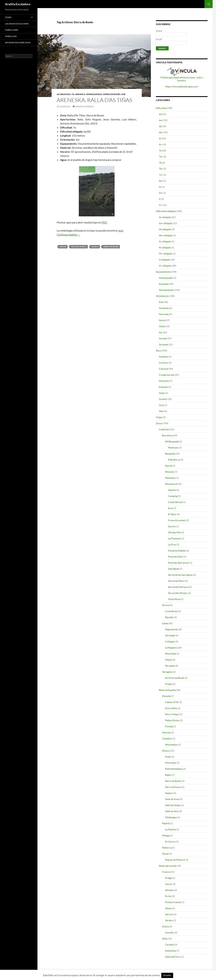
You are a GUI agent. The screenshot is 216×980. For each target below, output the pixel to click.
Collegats (170, 641)
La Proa (172, 544)
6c (160, 138)
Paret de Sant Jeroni (179, 563)
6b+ (161, 132)
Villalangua (171, 817)
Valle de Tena (172, 811)
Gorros (172, 526)
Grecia (165, 926)
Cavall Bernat (175, 502)
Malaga (166, 835)
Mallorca (167, 848)
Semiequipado (94, 94)
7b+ (161, 169)
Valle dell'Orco (173, 957)
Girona (166, 605)
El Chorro (170, 842)
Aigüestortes (172, 629)
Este (161, 302)
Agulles (172, 490)
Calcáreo (164, 369)
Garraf (168, 466)
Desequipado (166, 278)
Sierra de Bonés (112, 94)
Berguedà (170, 454)
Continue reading (68, 234)
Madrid (166, 823)
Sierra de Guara (173, 787)
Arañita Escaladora (18, 4)
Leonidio (170, 932)
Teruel (165, 854)
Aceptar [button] (167, 975)
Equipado (164, 284)
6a (160, 114)
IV (160, 187)
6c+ (161, 144)
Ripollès (169, 617)
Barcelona (167, 435)
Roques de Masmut (175, 860)
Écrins (168, 896)
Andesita (164, 357)
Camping (173, 496)
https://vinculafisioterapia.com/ (182, 86)
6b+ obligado (166, 235)
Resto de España (167, 690)
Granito (163, 399)
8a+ (161, 181)
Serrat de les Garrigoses (180, 575)
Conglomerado (167, 375)
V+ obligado (165, 266)
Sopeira (169, 793)
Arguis (63, 247)
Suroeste (164, 344)
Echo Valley (171, 708)
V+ (160, 205)
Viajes (159, 417)
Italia (165, 938)
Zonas (159, 423)
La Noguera (171, 648)
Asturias (166, 732)
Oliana (168, 660)
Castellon (167, 738)
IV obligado (165, 247)
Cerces (169, 884)
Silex (161, 411)
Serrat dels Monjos (178, 593)
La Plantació (174, 538)
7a (73, 94)
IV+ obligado (166, 254)
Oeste (162, 326)
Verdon (169, 920)
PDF (104, 222)
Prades (169, 684)
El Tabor (172, 514)
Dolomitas (171, 951)
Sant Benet (174, 569)
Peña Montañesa (174, 769)
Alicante (166, 696)
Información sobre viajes (18, 43)
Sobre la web (11, 30)
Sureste (163, 338)
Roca (159, 350)
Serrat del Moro (176, 581)
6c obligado (165, 241)
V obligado (165, 260)
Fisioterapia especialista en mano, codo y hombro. (182, 79)
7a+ (161, 157)
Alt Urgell (170, 635)
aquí (121, 230)
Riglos (168, 775)
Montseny (170, 478)
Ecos (171, 508)
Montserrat (171, 484)
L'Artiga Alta (174, 532)
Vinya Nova (174, 599)
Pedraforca (174, 460)
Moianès (170, 472)
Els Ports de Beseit (175, 678)
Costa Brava (171, 611)
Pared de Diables (177, 551)
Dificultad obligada (166, 211)
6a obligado (64, 94)
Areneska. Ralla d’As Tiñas (94, 100)
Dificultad (161, 108)
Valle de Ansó (172, 799)
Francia (166, 872)
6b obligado (165, 229)
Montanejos (171, 745)
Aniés (168, 757)
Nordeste (164, 308)
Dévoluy (169, 890)
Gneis (162, 393)
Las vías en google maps (17, 24)
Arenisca (80, 94)
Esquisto (163, 387)
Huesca (95, 247)
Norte (162, 320)
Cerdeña (170, 945)
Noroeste (164, 314)
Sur (123, 94)
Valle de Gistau (173, 805)
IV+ (161, 193)
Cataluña (164, 429)
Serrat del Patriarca (178, 587)
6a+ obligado (166, 223)
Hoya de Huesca (79, 247)
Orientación (162, 296)
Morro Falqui (172, 714)
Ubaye (168, 908)
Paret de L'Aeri (176, 557)
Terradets (170, 666)
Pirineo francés (173, 902)
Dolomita (164, 381)
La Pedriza (170, 829)
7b (160, 163)
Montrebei (171, 654)
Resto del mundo (168, 866)
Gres (161, 405)
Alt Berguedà (172, 441)
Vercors (169, 914)
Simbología (11, 36)
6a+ (161, 120)
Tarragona (167, 672)
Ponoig (169, 726)
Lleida (165, 623)
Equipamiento (163, 272)
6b (160, 126)
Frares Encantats (177, 520)
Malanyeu (173, 447)
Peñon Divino (172, 720)
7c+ (161, 175)
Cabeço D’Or (172, 702)
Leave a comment (85, 107)
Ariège (168, 878)
